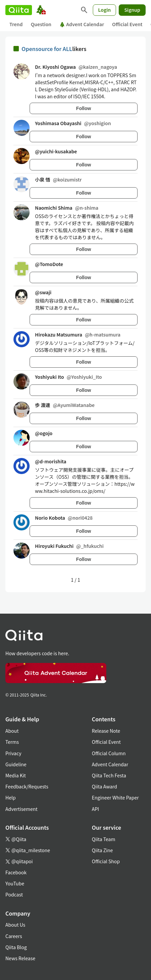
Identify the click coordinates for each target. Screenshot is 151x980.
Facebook (16, 872)
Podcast (14, 894)
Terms (12, 742)
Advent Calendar (82, 24)
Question (41, 24)
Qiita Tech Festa (109, 775)
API (95, 809)
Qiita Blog (16, 947)
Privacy (13, 753)
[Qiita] (19, 10)
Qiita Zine (102, 850)
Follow (83, 108)
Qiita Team (104, 839)
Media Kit (16, 775)
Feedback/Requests (27, 786)
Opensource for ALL (47, 49)
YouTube (15, 883)
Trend (16, 24)
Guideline (16, 764)
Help (11, 797)
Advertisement (22, 809)
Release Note (106, 731)
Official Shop (106, 861)
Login (105, 10)
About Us (15, 925)
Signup (132, 10)
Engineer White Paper (115, 797)
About (12, 731)
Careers (14, 936)
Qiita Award (104, 786)
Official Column (109, 753)
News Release (20, 958)
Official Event (127, 24)
